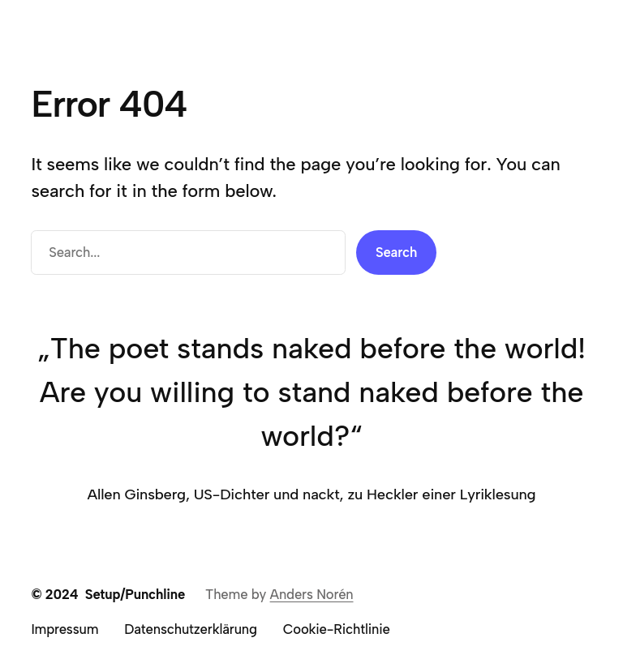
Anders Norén (312, 594)
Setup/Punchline (135, 594)
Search (396, 252)
